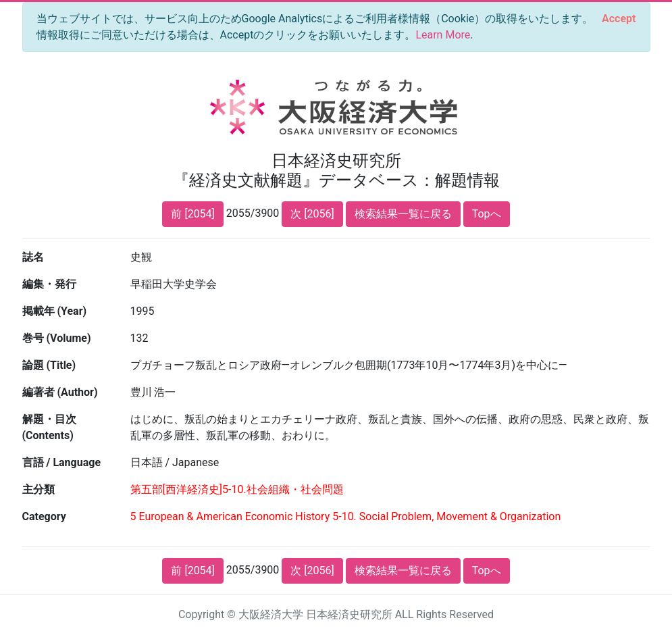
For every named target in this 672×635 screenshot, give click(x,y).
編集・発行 (49, 284)
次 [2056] (312, 214)
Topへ (487, 214)
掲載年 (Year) (55, 311)
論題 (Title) (49, 365)
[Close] (619, 19)
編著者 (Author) (60, 392)
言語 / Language (62, 462)
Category (44, 516)
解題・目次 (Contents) (49, 427)
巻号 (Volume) (57, 338)
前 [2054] (192, 214)
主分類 (38, 489)
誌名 (33, 257)
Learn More (443, 35)
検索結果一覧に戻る (403, 214)
